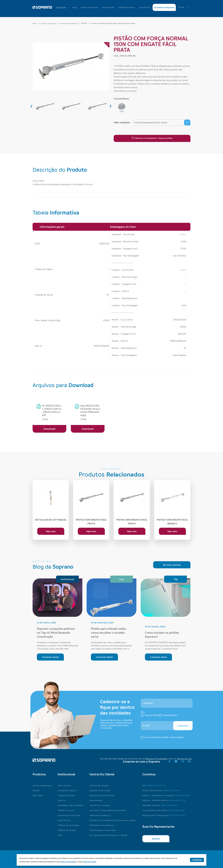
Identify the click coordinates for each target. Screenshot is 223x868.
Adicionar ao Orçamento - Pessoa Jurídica (152, 138)
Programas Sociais (66, 795)
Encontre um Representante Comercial (107, 810)
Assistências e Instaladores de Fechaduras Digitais (113, 820)
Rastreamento (96, 800)
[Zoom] (106, 45)
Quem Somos (64, 785)
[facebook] (169, 761)
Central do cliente (102, 774)
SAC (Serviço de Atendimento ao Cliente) (108, 835)
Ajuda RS (62, 800)
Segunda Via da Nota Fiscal (102, 795)
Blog (75, 7)
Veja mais (51, 531)
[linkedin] (189, 761)
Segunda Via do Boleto (100, 790)
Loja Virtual (144, 7)
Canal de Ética (64, 820)
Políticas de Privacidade (68, 825)
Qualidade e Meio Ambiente (70, 805)
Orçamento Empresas (164, 7)
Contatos (149, 774)
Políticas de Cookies (67, 830)
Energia (36, 790)
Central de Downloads (100, 805)
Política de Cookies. (90, 862)
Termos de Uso (184, 759)
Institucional (108, 7)
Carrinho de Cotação (99, 785)
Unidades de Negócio (67, 790)
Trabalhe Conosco (127, 7)
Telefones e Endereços (100, 815)
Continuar (197, 860)
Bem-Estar (38, 795)
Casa (121, 579)
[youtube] (176, 761)
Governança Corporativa (69, 815)
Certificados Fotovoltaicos (102, 825)
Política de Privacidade (156, 759)
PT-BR (182, 7)
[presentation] (31, 106)
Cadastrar (183, 726)
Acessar (156, 839)
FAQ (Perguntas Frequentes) (102, 830)
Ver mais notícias (172, 565)
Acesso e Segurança (50, 23)
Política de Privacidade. (68, 862)
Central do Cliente (89, 7)
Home (36, 23)
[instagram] (183, 761)
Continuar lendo (50, 657)
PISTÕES (84, 23)
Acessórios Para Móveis (70, 23)
